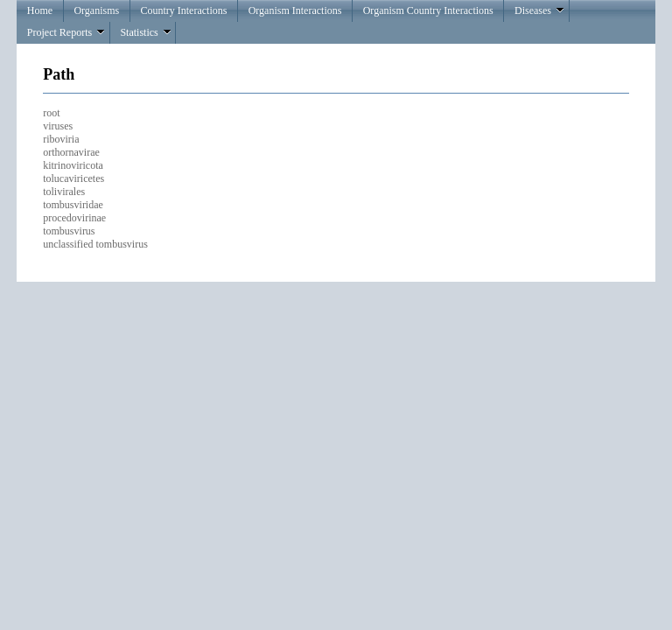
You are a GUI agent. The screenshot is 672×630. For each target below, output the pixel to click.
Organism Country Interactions (428, 10)
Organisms (96, 10)
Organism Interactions (295, 10)
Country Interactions (183, 10)
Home (40, 10)
